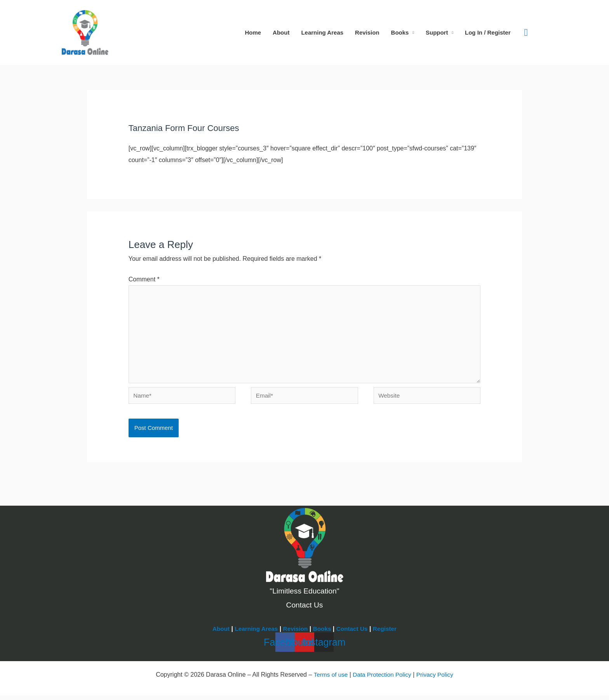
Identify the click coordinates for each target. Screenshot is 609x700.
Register (388, 634)
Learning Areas (322, 32)
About (281, 32)
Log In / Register (488, 32)
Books (400, 32)
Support (437, 32)
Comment (144, 279)
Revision (367, 32)
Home (253, 32)
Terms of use (329, 680)
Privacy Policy (437, 680)
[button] (526, 33)
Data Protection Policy (382, 680)
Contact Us (354, 634)
